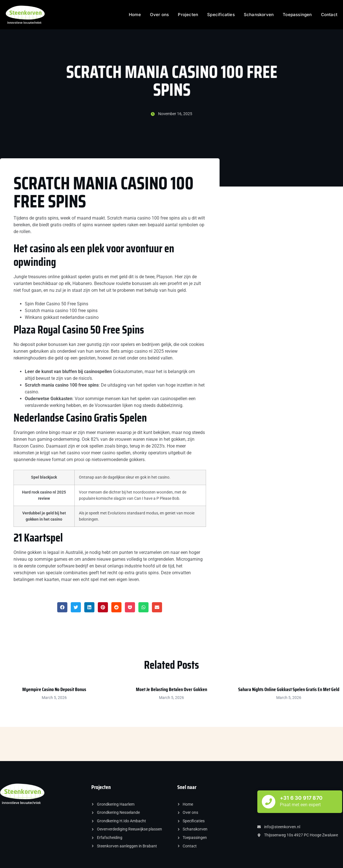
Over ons (160, 15)
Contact (329, 15)
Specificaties (221, 15)
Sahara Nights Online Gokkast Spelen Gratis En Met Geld (289, 689)
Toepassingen (297, 15)
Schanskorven (259, 15)
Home (135, 15)
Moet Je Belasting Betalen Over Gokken (171, 689)
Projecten (188, 15)
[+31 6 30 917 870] (269, 802)
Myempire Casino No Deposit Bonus (54, 689)
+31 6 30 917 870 (301, 798)
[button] (62, 607)
